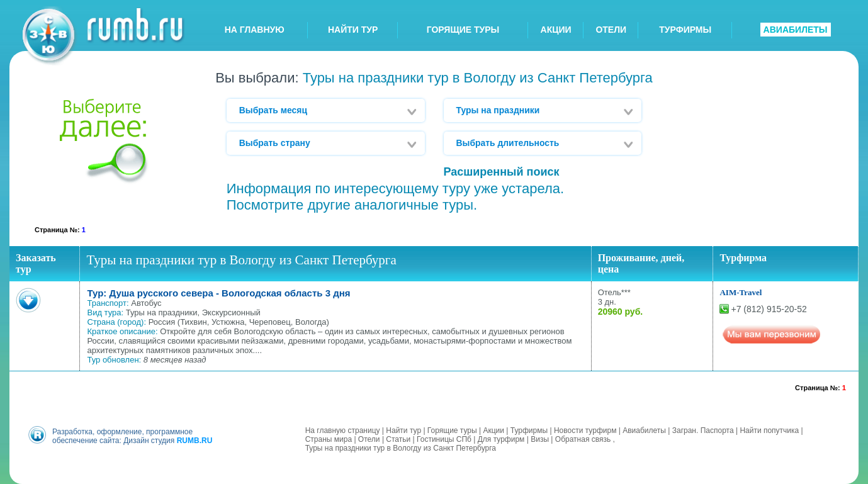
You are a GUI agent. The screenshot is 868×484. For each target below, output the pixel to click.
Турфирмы (529, 431)
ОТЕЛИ (611, 30)
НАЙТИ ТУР (353, 30)
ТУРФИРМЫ (685, 30)
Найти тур (403, 431)
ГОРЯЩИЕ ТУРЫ (463, 30)
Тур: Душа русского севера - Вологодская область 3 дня (218, 293)
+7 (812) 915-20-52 (769, 309)
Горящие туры (452, 431)
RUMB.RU (195, 441)
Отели (369, 439)
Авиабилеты (644, 431)
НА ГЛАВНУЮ (255, 30)
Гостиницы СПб (444, 439)
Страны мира (329, 439)
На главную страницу (343, 431)
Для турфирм (501, 439)
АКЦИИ (556, 30)
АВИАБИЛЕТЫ (796, 30)
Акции (493, 431)
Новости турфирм (585, 431)
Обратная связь (583, 439)
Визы (540, 439)
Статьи (398, 439)
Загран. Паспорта (703, 431)
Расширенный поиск (502, 172)
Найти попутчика (769, 431)
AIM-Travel (741, 292)
